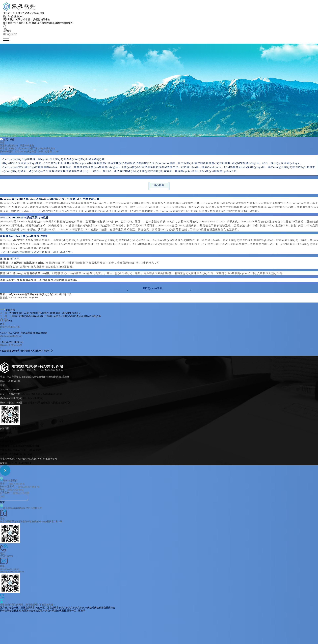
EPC (5, 13)
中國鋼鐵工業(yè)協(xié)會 (13, 441)
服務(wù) (19, 17)
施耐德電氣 (6, 433)
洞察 (12, 140)
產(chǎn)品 (9, 17)
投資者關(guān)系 (12, 20)
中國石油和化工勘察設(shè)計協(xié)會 (20, 446)
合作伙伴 (26, 20)
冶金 (16, 13)
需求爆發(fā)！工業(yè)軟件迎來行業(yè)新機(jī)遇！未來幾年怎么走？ (45, 313)
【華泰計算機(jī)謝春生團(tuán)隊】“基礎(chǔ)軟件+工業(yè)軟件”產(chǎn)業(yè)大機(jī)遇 (55, 316)
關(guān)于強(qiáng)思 (63, 23)
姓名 (2, 484)
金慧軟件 (5, 437)
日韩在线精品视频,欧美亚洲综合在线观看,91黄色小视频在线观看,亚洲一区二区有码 (43, 611)
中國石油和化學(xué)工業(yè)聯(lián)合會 (21, 450)
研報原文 (65, 252)
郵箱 (2, 490)
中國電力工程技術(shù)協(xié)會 (16, 454)
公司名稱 (5, 492)
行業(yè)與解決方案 (19, 23)
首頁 (6, 23)
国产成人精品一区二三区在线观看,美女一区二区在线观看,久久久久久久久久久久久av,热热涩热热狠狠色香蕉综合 (58, 608)
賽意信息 (17, 428)
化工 (10, 13)
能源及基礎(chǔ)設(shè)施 (32, 13)
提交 (2, 502)
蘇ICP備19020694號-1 (20, 463)
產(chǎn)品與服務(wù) (40, 23)
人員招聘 (36, 20)
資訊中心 (46, 20)
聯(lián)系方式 (7, 487)
